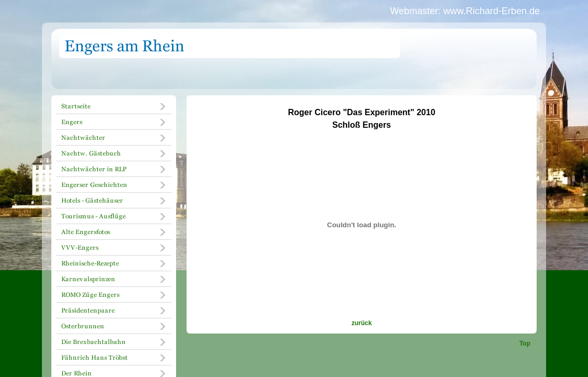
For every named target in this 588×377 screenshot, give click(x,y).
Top (525, 343)
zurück (362, 323)
